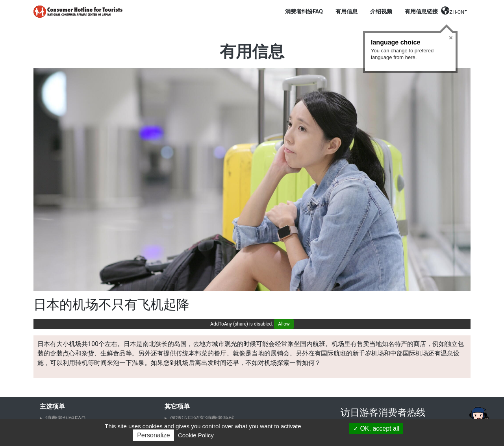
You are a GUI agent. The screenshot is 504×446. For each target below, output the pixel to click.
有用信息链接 (421, 12)
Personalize (154, 435)
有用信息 (346, 12)
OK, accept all (376, 428)
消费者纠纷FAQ (304, 12)
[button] (454, 13)
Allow (284, 324)
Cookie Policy (196, 435)
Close (451, 38)
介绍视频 (381, 12)
